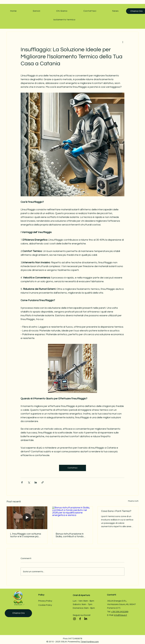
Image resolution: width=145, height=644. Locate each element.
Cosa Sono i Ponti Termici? (116, 511)
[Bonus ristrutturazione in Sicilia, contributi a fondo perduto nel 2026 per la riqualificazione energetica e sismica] (73, 518)
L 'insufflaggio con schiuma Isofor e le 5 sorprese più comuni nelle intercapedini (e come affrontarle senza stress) (26, 535)
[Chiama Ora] (18, 613)
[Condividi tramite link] (43, 482)
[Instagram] (74, 619)
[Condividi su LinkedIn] (36, 482)
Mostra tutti (133, 501)
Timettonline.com (90, 642)
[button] (37, 11)
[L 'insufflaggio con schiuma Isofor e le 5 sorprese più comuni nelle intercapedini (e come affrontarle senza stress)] (27, 518)
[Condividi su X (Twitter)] (29, 482)
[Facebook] (80, 619)
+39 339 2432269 (120, 612)
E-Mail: (111, 615)
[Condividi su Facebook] (22, 482)
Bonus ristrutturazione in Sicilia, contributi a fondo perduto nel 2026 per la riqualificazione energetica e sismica (72, 535)
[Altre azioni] (123, 42)
